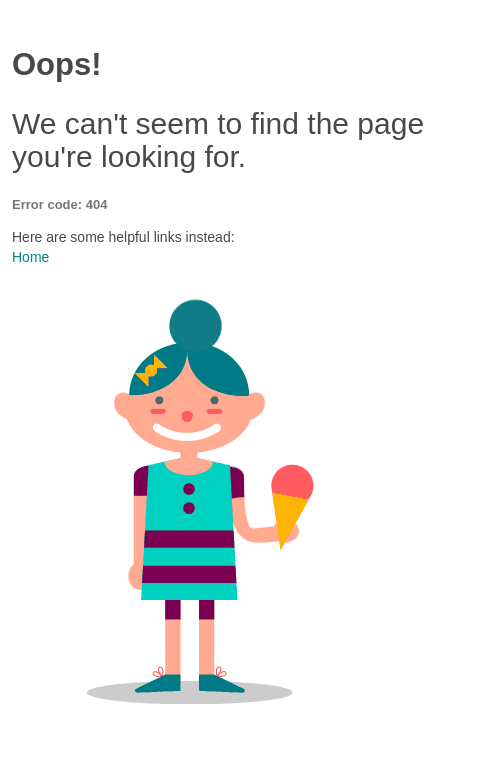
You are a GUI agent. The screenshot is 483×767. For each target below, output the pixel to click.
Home (30, 257)
